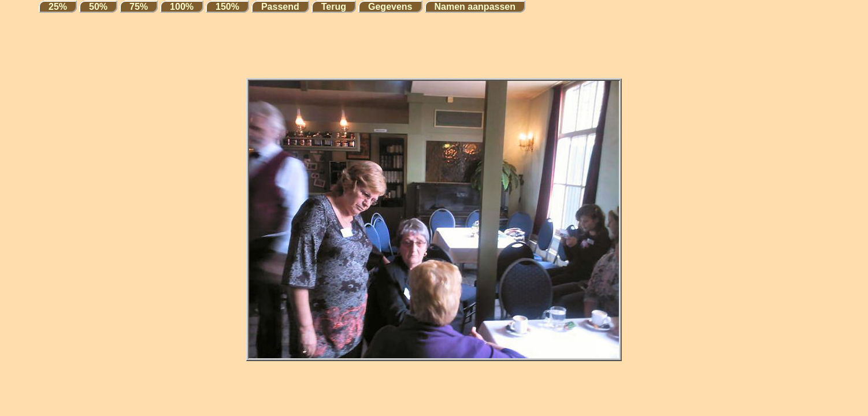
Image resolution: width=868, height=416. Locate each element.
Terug (334, 7)
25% (58, 7)
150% (227, 7)
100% (182, 7)
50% (98, 7)
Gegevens (390, 7)
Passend (280, 7)
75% (139, 7)
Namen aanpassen (475, 7)
